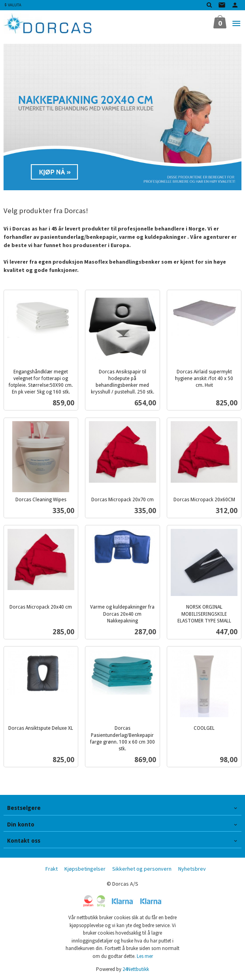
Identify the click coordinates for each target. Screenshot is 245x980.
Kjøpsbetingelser (85, 869)
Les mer (145, 956)
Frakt (52, 869)
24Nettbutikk (136, 969)
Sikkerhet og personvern (142, 869)
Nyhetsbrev (192, 869)
